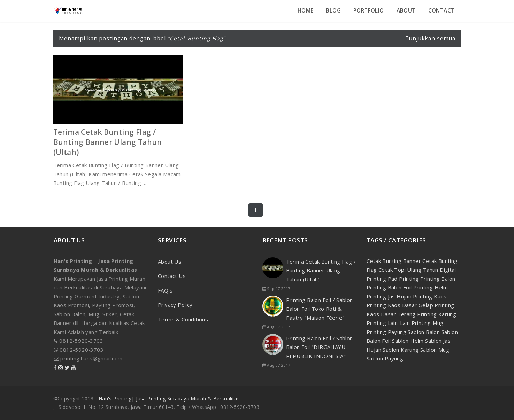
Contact (442, 11)
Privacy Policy (175, 305)
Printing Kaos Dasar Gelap (401, 305)
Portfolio (369, 11)
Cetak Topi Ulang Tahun (409, 270)
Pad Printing (404, 279)
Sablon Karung (401, 350)
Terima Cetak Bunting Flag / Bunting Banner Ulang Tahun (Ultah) (108, 142)
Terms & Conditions (183, 319)
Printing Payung (387, 332)
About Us (170, 262)
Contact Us (172, 276)
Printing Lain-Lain (389, 323)
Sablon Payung (385, 358)
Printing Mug (428, 323)
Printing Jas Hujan (390, 296)
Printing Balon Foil (390, 287)
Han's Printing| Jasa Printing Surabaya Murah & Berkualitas (169, 399)
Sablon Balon (424, 332)
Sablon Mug (435, 350)
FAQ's (165, 290)
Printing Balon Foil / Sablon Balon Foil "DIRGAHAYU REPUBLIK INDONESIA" (320, 347)
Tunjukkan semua (430, 38)
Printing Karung (437, 314)
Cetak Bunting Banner (394, 261)
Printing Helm (431, 287)
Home (306, 11)
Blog (333, 11)
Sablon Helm (409, 341)
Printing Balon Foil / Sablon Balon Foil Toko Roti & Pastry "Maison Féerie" (320, 309)
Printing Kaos (430, 296)
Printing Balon (438, 279)
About (406, 11)
